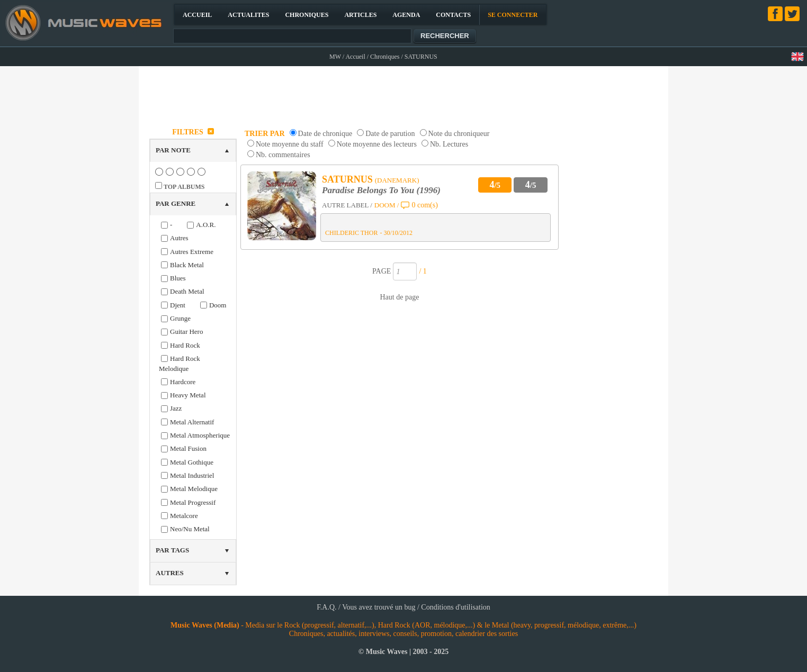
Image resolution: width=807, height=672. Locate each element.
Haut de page (400, 297)
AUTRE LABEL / (347, 205)
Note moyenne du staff (290, 144)
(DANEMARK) (397, 180)
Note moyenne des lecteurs (377, 144)
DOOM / (387, 205)
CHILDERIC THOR (351, 233)
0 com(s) (424, 205)
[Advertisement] (404, 93)
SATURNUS (347, 179)
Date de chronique (325, 134)
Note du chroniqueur (459, 134)
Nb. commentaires (283, 155)
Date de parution (390, 134)
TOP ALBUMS (184, 187)
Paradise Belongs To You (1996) (381, 190)
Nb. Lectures (449, 144)
